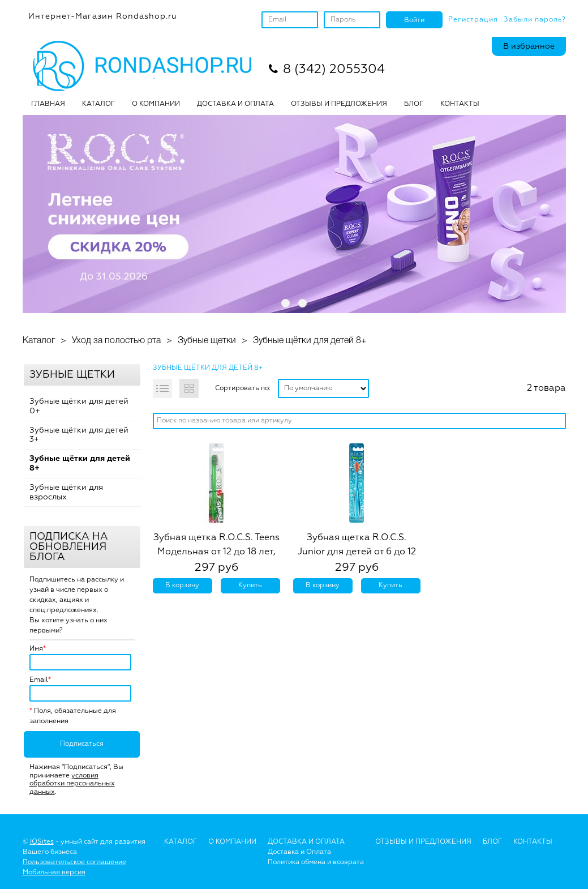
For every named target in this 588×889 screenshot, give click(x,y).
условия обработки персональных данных (72, 784)
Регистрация (473, 20)
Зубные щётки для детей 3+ (79, 435)
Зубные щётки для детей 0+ (79, 406)
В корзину (182, 585)
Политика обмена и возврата (316, 862)
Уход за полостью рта (116, 341)
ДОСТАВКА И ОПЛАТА (235, 104)
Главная (48, 104)
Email (39, 680)
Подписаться (82, 744)
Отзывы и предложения (423, 842)
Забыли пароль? (535, 20)
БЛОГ (414, 104)
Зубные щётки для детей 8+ (310, 341)
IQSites (42, 842)
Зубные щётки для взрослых (66, 492)
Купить (250, 585)
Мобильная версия (54, 873)
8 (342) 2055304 (334, 70)
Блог (492, 842)
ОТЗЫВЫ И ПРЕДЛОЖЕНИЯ (339, 104)
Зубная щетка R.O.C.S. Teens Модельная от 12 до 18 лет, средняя (216, 552)
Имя (36, 649)
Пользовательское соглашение (74, 862)
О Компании (232, 842)
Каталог (98, 104)
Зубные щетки (207, 341)
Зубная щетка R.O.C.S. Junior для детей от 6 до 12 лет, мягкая (357, 552)
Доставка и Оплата (299, 852)
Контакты (460, 104)
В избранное (529, 46)
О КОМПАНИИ (156, 104)
